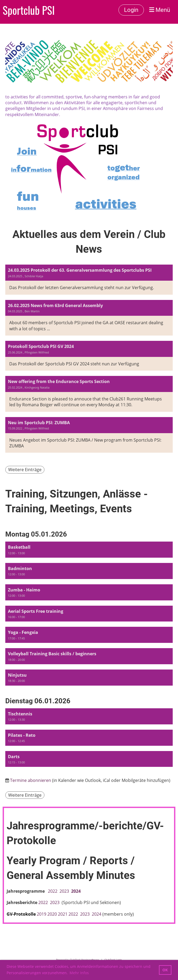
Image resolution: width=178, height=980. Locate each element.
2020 (52, 914)
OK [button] (165, 970)
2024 (76, 891)
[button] (89, 550)
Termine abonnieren (31, 780)
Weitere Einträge (25, 470)
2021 (63, 914)
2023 (65, 891)
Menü (160, 10)
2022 (53, 891)
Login (131, 10)
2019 (42, 914)
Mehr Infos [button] (79, 973)
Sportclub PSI (29, 10)
